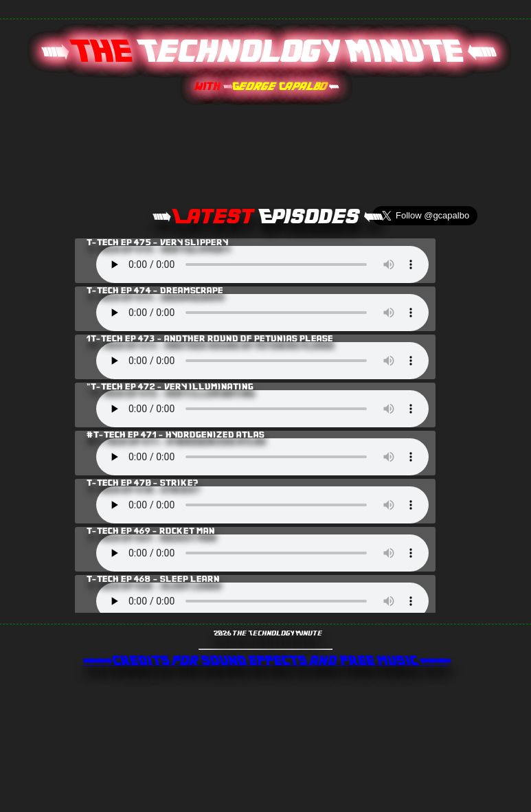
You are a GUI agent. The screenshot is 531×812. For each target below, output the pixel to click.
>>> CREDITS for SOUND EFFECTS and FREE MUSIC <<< (265, 661)
